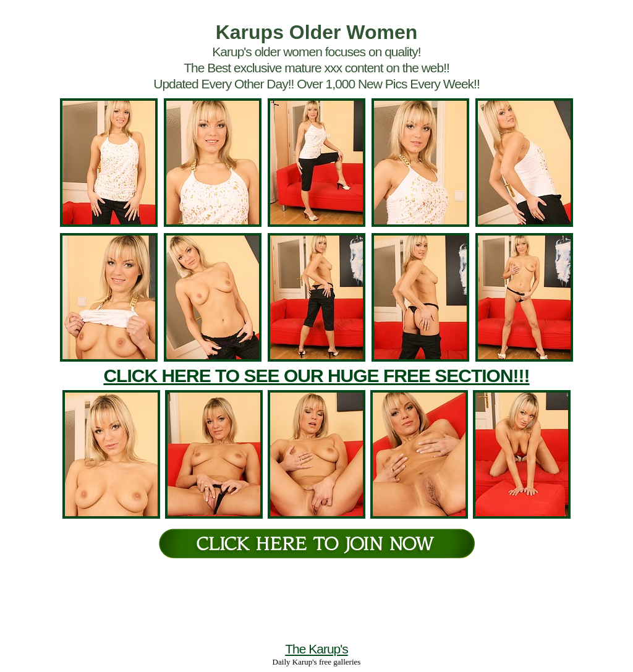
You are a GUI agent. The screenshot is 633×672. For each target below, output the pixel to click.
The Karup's (316, 649)
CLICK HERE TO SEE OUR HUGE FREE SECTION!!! (316, 376)
